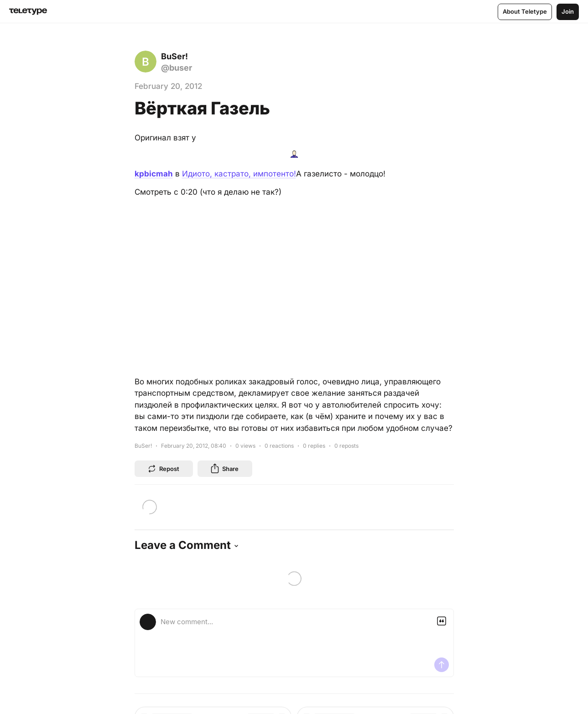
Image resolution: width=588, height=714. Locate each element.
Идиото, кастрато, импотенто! (239, 174)
